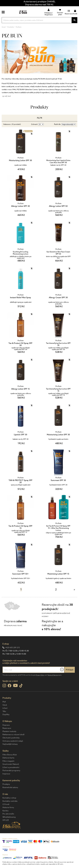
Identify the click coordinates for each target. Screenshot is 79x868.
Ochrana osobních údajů (13, 741)
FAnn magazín (8, 761)
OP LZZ (6, 820)
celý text (8, 96)
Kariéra (5, 811)
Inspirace (6, 774)
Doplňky (6, 714)
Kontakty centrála (10, 801)
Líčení (5, 708)
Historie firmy (8, 807)
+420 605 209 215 (12, 648)
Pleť (4, 702)
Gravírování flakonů (11, 764)
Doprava (6, 725)
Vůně (5, 705)
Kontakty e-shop (9, 798)
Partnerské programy (11, 770)
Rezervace (7, 728)
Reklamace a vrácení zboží (13, 735)
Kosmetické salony (10, 787)
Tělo (4, 711)
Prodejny (6, 784)
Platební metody (9, 731)
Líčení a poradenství (11, 767)
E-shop (6, 644)
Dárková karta (8, 758)
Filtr (40, 118)
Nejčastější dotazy (10, 744)
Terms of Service (53, 675)
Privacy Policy (40, 675)
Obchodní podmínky (11, 738)
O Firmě (6, 804)
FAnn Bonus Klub (10, 755)
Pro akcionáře (8, 814)
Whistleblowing (9, 817)
